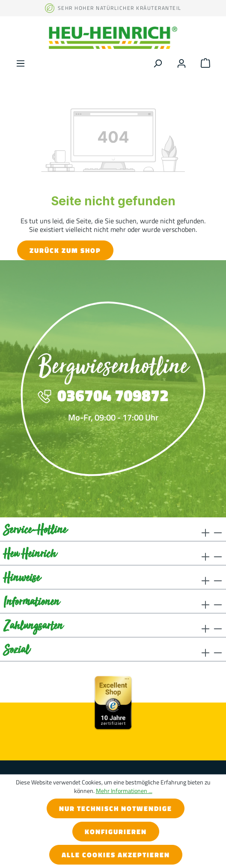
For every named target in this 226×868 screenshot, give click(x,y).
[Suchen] (158, 62)
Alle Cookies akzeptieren (116, 855)
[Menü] (21, 62)
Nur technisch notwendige (116, 808)
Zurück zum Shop (65, 250)
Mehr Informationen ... (124, 791)
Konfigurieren (116, 832)
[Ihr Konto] (181, 62)
